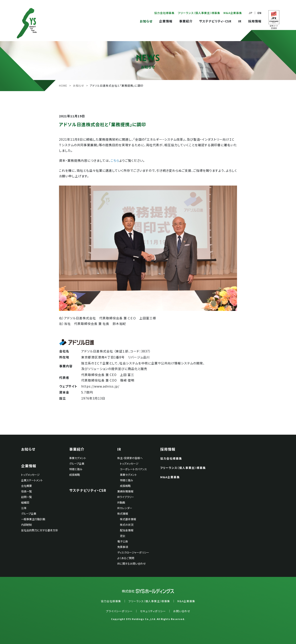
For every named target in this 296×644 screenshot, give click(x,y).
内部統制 (26, 525)
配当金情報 (127, 530)
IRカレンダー (125, 508)
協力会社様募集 (164, 13)
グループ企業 (29, 513)
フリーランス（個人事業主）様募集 (199, 13)
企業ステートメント (32, 480)
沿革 (24, 508)
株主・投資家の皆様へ (130, 458)
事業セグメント (78, 458)
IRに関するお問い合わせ (132, 563)
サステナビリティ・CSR (215, 21)
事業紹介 (186, 21)
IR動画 (121, 502)
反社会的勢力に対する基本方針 (40, 530)
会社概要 (26, 486)
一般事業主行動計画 (33, 519)
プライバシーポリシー (119, 611)
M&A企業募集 (233, 13)
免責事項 (123, 547)
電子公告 (123, 541)
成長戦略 (75, 475)
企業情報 (166, 21)
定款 (123, 536)
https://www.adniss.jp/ (100, 386)
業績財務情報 (125, 491)
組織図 (25, 502)
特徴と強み (76, 469)
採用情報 (255, 21)
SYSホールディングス (27, 23)
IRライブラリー (126, 497)
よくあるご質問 (126, 558)
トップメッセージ (30, 475)
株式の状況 (127, 525)
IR (240, 21)
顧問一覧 (26, 497)
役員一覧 (26, 491)
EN (260, 13)
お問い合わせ (182, 611)
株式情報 (123, 513)
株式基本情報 (128, 519)
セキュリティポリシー (153, 611)
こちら (115, 160)
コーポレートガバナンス (133, 469)
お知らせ (146, 21)
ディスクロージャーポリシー (133, 552)
